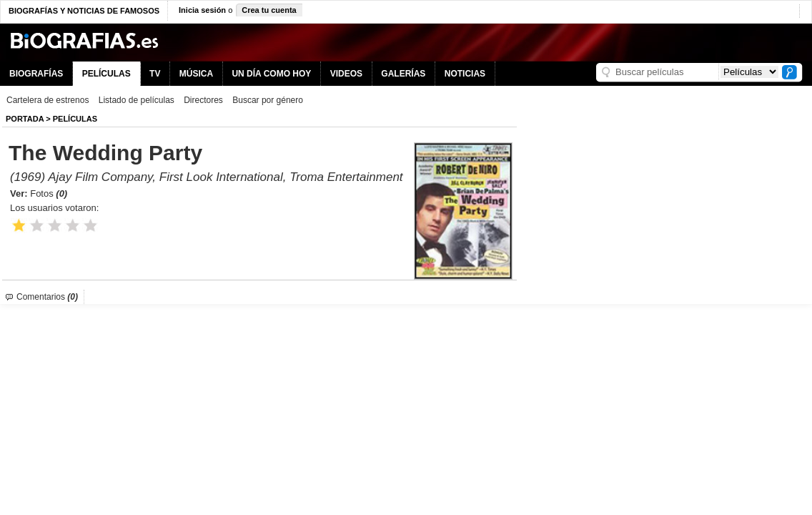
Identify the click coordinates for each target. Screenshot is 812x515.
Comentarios (47, 297)
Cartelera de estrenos (48, 100)
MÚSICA (196, 74)
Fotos (49, 193)
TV (155, 74)
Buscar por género (268, 100)
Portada (25, 119)
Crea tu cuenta (269, 10)
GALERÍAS (403, 74)
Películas (75, 119)
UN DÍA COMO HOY (271, 74)
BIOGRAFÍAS (36, 74)
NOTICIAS (465, 74)
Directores (203, 100)
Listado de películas (137, 100)
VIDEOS (346, 74)
